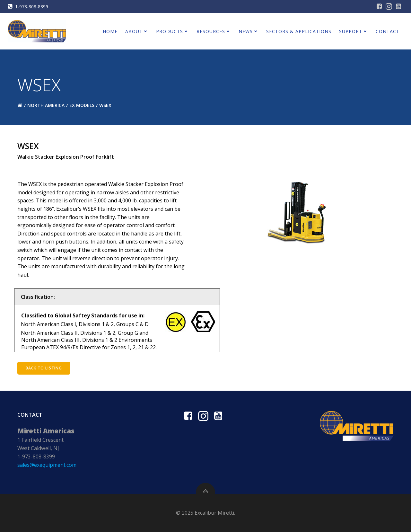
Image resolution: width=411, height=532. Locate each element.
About (137, 31)
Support (354, 31)
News (249, 31)
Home (110, 31)
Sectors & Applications (299, 31)
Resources (214, 31)
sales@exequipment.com (47, 465)
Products (172, 31)
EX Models (82, 105)
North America (46, 105)
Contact (388, 31)
